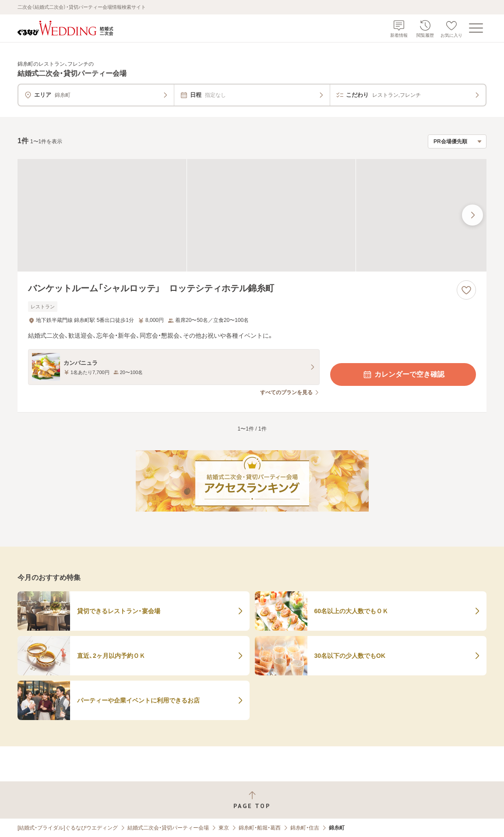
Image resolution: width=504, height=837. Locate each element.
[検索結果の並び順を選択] (457, 141)
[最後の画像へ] (472, 215)
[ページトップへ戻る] (252, 800)
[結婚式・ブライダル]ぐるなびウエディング (68, 828)
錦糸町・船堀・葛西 (260, 828)
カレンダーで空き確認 (403, 374)
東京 (224, 828)
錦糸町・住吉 (305, 828)
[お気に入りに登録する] (466, 290)
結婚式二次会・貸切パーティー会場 (168, 828)
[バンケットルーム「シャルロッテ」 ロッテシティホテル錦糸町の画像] (252, 215)
